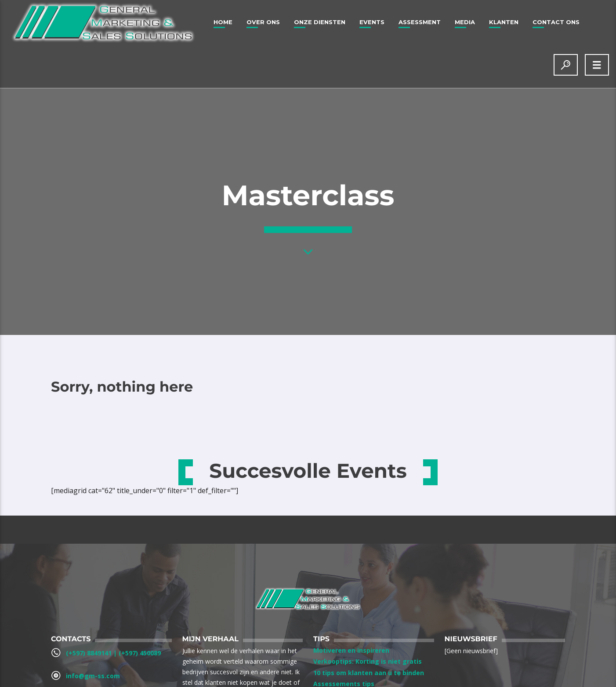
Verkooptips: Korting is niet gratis (368, 661)
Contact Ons (556, 22)
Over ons (263, 22)
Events (372, 22)
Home (223, 22)
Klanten (504, 22)
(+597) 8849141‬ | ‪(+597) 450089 (113, 653)
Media (465, 22)
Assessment (420, 22)
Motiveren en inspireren (351, 650)
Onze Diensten (320, 22)
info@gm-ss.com (93, 676)
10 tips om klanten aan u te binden (369, 673)
